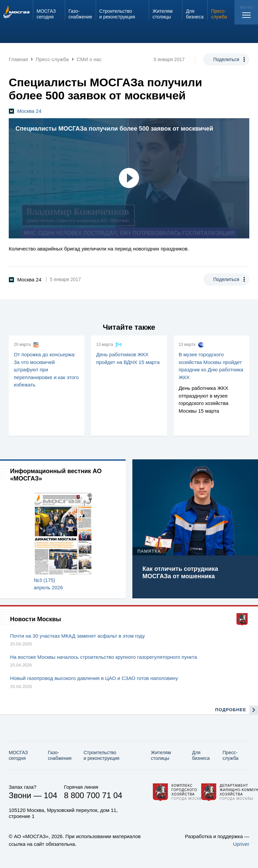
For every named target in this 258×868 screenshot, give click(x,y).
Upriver (241, 844)
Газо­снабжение (60, 755)
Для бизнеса (201, 755)
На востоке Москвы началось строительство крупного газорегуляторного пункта (103, 657)
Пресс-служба (231, 755)
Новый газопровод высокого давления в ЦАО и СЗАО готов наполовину (94, 678)
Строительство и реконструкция (102, 755)
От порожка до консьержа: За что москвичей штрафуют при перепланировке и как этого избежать (46, 370)
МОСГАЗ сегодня (18, 755)
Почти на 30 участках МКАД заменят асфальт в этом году (77, 636)
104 (50, 795)
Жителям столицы (161, 755)
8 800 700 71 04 (93, 795)
